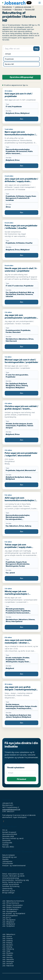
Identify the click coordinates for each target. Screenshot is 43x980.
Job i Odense (7, 938)
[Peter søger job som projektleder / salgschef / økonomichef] (21, 468)
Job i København (9, 934)
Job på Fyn (7, 918)
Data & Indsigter (9, 855)
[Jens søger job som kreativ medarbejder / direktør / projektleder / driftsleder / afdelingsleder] (21, 656)
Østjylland (18, 9)
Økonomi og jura (9, 891)
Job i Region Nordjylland (12, 907)
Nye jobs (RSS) (8, 847)
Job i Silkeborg (8, 949)
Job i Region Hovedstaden (12, 905)
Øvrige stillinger (8, 893)
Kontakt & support (9, 832)
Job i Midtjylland (9, 924)
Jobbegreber (7, 861)
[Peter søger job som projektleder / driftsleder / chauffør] (21, 240)
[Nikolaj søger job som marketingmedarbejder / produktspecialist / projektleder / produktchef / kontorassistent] (21, 609)
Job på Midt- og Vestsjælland (14, 913)
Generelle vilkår (8, 836)
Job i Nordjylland (9, 920)
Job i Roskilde (8, 953)
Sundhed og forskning (11, 886)
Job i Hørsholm (8, 959)
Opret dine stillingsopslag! (21, 77)
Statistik (5, 859)
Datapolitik (6, 840)
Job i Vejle (6, 951)
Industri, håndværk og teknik (13, 876)
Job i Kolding (7, 947)
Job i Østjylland (8, 922)
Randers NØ (30, 9)
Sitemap (5, 845)
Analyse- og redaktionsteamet (14, 865)
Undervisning (7, 888)
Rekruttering (7, 7)
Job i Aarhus (7, 936)
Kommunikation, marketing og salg (16, 880)
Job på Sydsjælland (10, 915)
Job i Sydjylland (8, 926)
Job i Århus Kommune (11, 903)
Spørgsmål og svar (10, 857)
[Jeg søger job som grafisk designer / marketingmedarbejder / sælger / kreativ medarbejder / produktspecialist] (21, 704)
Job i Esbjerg (7, 943)
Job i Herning (7, 957)
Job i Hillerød (7, 955)
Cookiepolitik (7, 843)
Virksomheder (8, 863)
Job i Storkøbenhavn (10, 909)
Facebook (4, 821)
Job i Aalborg (8, 941)
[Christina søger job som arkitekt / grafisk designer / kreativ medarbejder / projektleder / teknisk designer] (21, 422)
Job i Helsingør (8, 961)
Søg (36, 49)
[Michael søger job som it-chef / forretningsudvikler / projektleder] (21, 376)
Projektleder (7, 9)
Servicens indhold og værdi (13, 838)
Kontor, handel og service (12, 882)
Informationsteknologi (11, 878)
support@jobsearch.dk (11, 809)
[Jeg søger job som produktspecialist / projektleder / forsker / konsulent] (21, 330)
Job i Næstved (8, 966)
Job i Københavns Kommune (13, 901)
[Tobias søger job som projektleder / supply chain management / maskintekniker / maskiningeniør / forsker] (21, 561)
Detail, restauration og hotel (13, 874)
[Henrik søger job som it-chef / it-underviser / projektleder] (21, 285)
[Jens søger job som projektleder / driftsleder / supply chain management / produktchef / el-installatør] (21, 195)
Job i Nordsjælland (10, 911)
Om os (5, 830)
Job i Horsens (8, 964)
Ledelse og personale (23, 7)
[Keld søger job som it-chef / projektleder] (21, 106)
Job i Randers (8, 945)
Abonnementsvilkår (10, 834)
